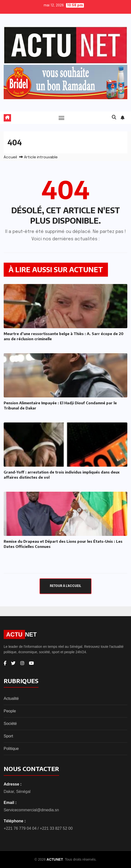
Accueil (10, 157)
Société (10, 724)
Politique (11, 749)
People (10, 711)
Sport (8, 736)
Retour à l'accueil (65, 586)
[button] (114, 118)
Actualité (11, 698)
